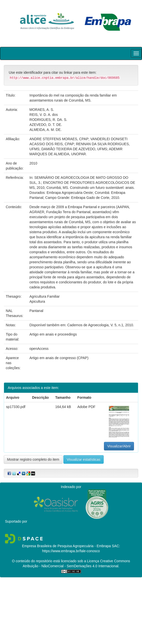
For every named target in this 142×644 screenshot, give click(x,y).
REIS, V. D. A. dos (44, 115)
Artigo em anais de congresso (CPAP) (59, 358)
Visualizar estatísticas (83, 459)
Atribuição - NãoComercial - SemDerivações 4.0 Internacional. (71, 566)
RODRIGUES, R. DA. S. (48, 120)
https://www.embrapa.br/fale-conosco (71, 551)
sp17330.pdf (16, 407)
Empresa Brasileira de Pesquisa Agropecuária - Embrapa (66, 546)
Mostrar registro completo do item (33, 459)
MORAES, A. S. (42, 110)
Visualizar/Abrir (119, 446)
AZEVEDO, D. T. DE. (46, 125)
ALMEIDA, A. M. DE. (46, 130)
